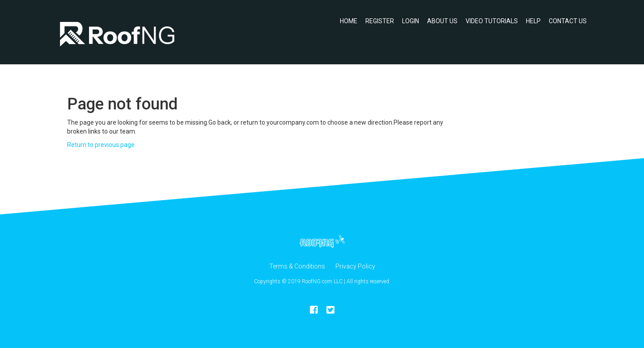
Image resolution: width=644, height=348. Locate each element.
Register (380, 21)
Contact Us (568, 21)
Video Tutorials (492, 21)
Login (411, 21)
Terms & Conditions (297, 266)
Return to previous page (101, 145)
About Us (442, 21)
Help (533, 21)
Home (349, 21)
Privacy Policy (355, 266)
